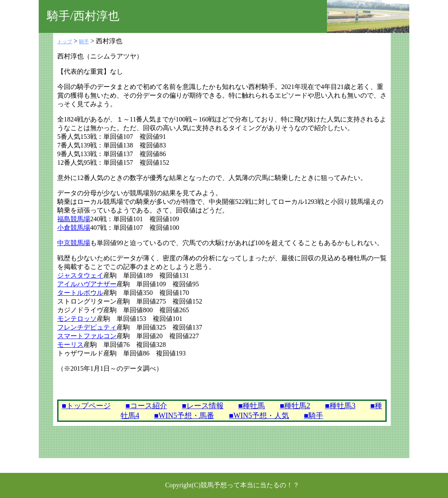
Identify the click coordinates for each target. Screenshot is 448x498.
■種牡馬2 (295, 406)
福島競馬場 (74, 219)
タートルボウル (80, 293)
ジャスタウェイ (80, 275)
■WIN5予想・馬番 (184, 416)
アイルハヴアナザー (87, 284)
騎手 (84, 42)
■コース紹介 (146, 406)
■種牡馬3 (340, 406)
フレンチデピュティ (87, 327)
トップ (65, 42)
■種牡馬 (252, 406)
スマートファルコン (87, 336)
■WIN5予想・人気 (259, 416)
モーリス (70, 345)
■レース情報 (203, 406)
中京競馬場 (74, 243)
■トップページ (86, 406)
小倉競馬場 (74, 228)
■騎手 (314, 416)
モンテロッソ (77, 319)
